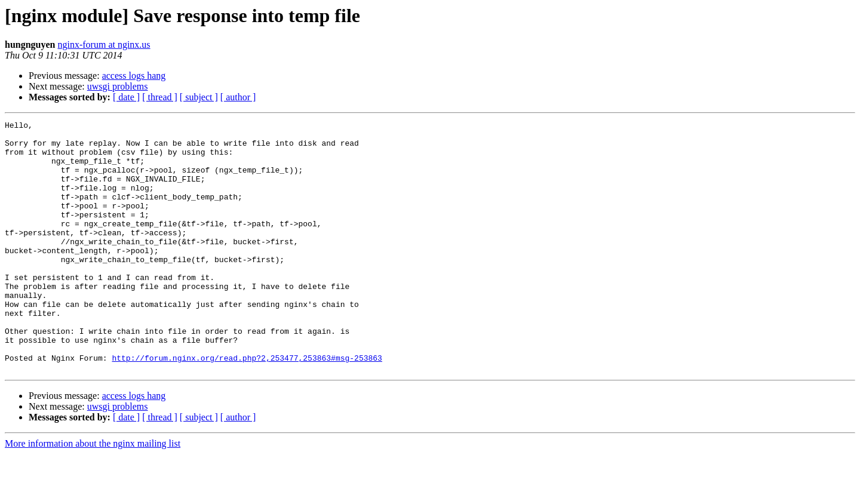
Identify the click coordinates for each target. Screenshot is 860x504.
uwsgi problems (118, 86)
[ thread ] (160, 97)
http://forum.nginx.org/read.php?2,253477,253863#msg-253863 (247, 406)
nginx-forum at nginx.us (104, 44)
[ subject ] (199, 97)
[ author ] (238, 97)
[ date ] (126, 97)
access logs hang (134, 76)
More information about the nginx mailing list (93, 494)
